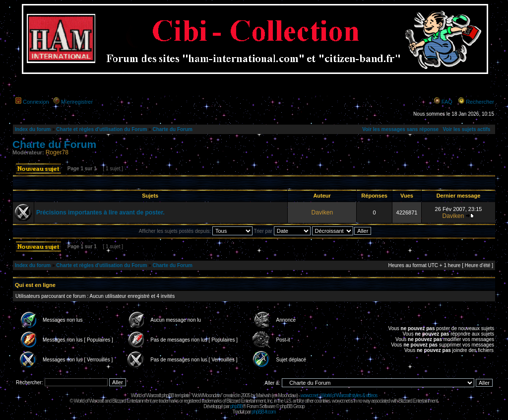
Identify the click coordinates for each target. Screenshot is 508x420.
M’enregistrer (77, 102)
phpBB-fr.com (264, 412)
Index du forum (33, 129)
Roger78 (57, 152)
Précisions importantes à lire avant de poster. (100, 212)
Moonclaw (287, 395)
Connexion (36, 102)
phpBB (236, 406)
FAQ (447, 102)
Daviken (322, 212)
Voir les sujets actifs (466, 129)
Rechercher (480, 102)
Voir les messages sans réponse (400, 129)
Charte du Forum (172, 129)
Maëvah (263, 395)
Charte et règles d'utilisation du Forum (101, 129)
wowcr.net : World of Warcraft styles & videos (339, 395)
